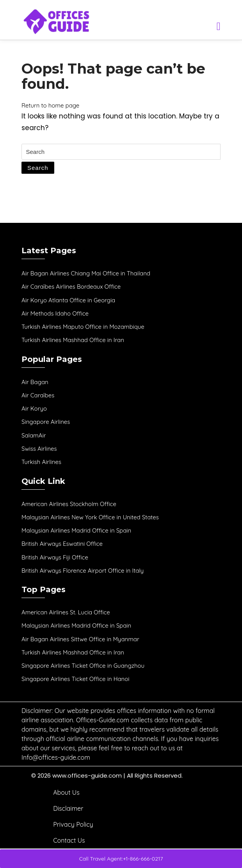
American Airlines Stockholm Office (69, 504)
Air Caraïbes (38, 395)
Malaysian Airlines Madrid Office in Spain (76, 530)
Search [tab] (38, 168)
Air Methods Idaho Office (55, 313)
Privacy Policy (73, 824)
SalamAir (34, 435)
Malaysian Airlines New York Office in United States (90, 517)
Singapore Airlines (46, 422)
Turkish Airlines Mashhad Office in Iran (73, 340)
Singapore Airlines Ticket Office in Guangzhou (83, 666)
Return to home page (50, 105)
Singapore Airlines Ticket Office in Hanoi (76, 679)
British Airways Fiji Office (55, 557)
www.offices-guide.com (87, 775)
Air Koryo (34, 408)
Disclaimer (68, 808)
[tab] (219, 25)
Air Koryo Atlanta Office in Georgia (68, 300)
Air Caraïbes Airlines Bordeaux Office (71, 287)
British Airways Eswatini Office (62, 544)
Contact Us (69, 840)
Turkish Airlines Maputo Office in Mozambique (83, 327)
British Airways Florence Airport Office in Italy (83, 571)
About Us (66, 792)
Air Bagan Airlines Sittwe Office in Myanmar (80, 639)
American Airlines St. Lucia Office (66, 612)
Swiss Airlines (39, 449)
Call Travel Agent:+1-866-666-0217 (121, 859)
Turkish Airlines (41, 462)
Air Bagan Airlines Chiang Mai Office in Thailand (86, 273)
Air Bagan (35, 382)
